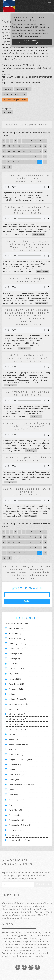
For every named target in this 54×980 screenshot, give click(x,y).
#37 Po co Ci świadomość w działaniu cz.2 (27, 177)
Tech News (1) (15, 795)
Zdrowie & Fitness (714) (19, 840)
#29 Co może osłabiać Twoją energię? (27, 490)
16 (25, 146)
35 (29, 156)
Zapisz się (43, 884)
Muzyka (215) (15, 734)
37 (40, 156)
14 (14, 146)
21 (4, 151)
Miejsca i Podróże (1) (18, 719)
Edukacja (7, 112)
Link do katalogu (23, 89)
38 (45, 156)
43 (25, 162)
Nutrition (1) (14, 749)
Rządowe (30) (15, 765)
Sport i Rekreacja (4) (18, 775)
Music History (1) (16, 724)
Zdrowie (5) (14, 835)
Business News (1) (17, 639)
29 (45, 151)
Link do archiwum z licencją (15, 918)
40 (9, 162)
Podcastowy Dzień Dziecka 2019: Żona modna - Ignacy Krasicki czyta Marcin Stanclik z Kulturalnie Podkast (27, 316)
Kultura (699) (15, 694)
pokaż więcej (38, 234)
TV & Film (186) (16, 810)
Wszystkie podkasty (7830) (17, 624)
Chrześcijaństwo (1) (18, 644)
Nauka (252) (14, 739)
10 (40, 141)
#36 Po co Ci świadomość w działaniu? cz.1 (27, 208)
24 (19, 151)
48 (4, 167)
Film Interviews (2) (17, 669)
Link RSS (7, 89)
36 (35, 156)
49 (9, 167)
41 (14, 162)
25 (25, 151)
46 (40, 162)
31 (9, 156)
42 (19, 162)
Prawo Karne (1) (16, 755)
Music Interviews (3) (18, 729)
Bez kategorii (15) (17, 628)
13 (9, 146)
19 (40, 146)
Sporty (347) (14, 780)
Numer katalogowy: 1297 (14, 94)
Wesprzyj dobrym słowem (15, 100)
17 (29, 146)
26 (29, 151)
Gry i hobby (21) (16, 674)
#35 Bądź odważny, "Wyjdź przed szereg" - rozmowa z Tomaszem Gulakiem (27, 244)
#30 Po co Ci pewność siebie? (27, 457)
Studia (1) (13, 790)
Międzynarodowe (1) (18, 714)
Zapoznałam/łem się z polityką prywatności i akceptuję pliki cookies (32, 42)
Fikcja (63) (13, 664)
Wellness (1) (14, 815)
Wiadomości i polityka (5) (20, 825)
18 (35, 146)
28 (40, 151)
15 (19, 146)
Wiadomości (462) (17, 820)
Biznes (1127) (15, 634)
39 (4, 162)
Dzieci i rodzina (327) (19, 649)
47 (45, 162)
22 (9, 151)
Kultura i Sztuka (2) (17, 699)
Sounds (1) (14, 770)
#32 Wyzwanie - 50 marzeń (27, 392)
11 (45, 141)
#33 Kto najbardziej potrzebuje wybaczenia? (27, 357)
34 (25, 156)
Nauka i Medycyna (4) (18, 744)
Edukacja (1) (14, 659)
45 (35, 162)
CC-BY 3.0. (44, 915)
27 (35, 151)
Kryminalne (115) (16, 689)
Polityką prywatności (23, 27)
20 (45, 146)
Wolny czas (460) (17, 830)
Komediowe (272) (16, 684)
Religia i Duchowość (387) (20, 760)
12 (4, 146)
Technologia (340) (17, 800)
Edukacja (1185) (16, 654)
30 (4, 156)
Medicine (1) (14, 709)
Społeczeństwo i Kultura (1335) (23, 785)
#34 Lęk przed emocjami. (27, 278)
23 (14, 151)
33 (19, 156)
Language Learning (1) (19, 704)
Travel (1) (13, 805)
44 (29, 162)
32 (14, 156)
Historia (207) (15, 679)
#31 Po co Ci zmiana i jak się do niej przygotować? (27, 425)
